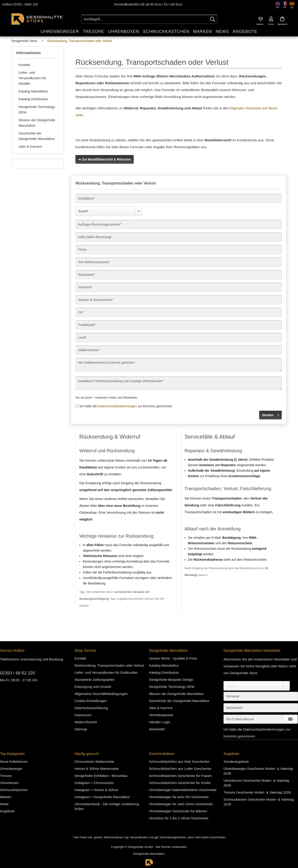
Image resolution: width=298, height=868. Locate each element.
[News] (222, 31)
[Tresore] (93, 31)
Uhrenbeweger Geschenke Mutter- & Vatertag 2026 (258, 771)
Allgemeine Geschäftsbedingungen (101, 693)
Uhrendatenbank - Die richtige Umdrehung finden (107, 806)
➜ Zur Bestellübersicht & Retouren (105, 159)
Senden (270, 414)
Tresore (6, 775)
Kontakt (24, 64)
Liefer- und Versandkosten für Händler (32, 78)
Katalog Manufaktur (33, 91)
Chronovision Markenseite (94, 761)
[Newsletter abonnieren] (290, 719)
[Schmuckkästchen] (166, 31)
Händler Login (160, 722)
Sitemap (81, 729)
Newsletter (157, 729)
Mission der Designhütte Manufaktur (37, 122)
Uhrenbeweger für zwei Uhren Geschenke (181, 804)
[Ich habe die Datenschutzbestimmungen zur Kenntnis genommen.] (77, 406)
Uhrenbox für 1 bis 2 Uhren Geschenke (179, 818)
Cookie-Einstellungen (91, 701)
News (4, 804)
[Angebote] (245, 31)
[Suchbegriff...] (149, 19)
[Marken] (203, 31)
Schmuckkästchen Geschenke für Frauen (180, 775)
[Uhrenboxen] (124, 31)
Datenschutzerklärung (91, 708)
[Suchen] (213, 19)
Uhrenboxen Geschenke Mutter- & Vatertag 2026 (256, 783)
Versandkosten (139, 837)
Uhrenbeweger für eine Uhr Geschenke (179, 797)
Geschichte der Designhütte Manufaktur (37, 136)
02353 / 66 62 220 (17, 673)
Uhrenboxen (9, 783)
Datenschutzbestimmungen (117, 406)
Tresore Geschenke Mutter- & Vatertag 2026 (257, 792)
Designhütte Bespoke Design (171, 679)
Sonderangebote (236, 761)
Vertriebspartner (161, 715)
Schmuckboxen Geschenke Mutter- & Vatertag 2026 (259, 802)
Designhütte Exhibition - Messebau (101, 775)
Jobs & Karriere (30, 146)
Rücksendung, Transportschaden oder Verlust (109, 665)
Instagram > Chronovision (94, 783)
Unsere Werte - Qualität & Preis (173, 658)
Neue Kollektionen (14, 761)
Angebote (7, 811)
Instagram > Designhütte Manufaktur (102, 797)
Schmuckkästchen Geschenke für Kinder (180, 783)
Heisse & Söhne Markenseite (97, 768)
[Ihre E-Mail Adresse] (253, 719)
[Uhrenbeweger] (60, 31)
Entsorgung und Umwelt (93, 686)
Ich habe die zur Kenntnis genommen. (126, 406)
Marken (6, 797)
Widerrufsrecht (86, 722)
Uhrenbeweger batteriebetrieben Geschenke (183, 790)
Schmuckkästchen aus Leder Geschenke (180, 768)
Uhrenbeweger (11, 768)
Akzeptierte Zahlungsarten (94, 679)
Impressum (83, 715)
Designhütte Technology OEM (37, 109)
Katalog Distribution (33, 99)
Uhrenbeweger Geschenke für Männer (178, 811)
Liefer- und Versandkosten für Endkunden (106, 672)
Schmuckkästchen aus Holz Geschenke (179, 761)
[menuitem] (261, 19)
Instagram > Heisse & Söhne (96, 790)
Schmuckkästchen (14, 790)
